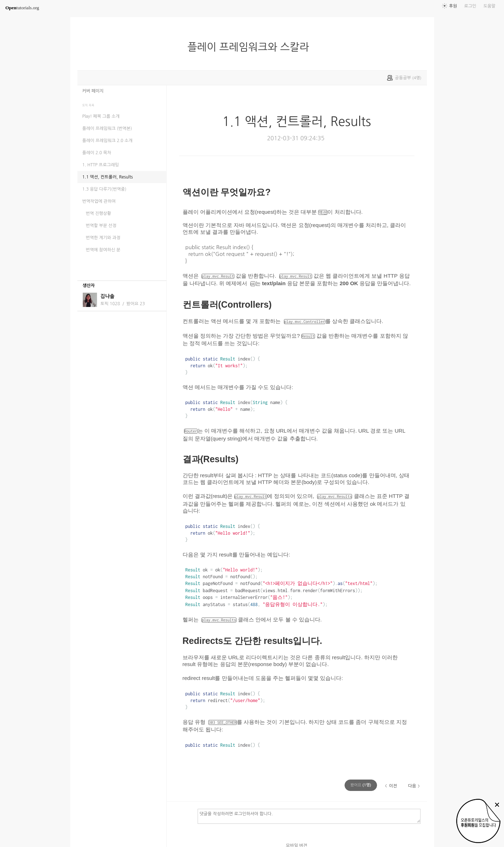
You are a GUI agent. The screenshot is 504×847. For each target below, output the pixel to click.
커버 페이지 (93, 91)
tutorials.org (22, 8)
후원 (453, 6)
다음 (412, 786)
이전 (393, 786)
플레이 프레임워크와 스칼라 (251, 47)
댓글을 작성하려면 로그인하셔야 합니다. (309, 816)
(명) (361, 785)
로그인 (470, 6)
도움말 (489, 6)
